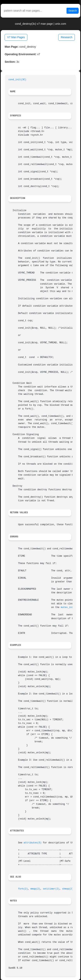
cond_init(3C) (17, 80)
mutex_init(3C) (70, 607)
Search (73, 11)
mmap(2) (35, 889)
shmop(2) (68, 889)
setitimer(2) (51, 889)
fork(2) (23, 889)
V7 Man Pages (16, 37)
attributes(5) (32, 843)
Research (67, 37)
